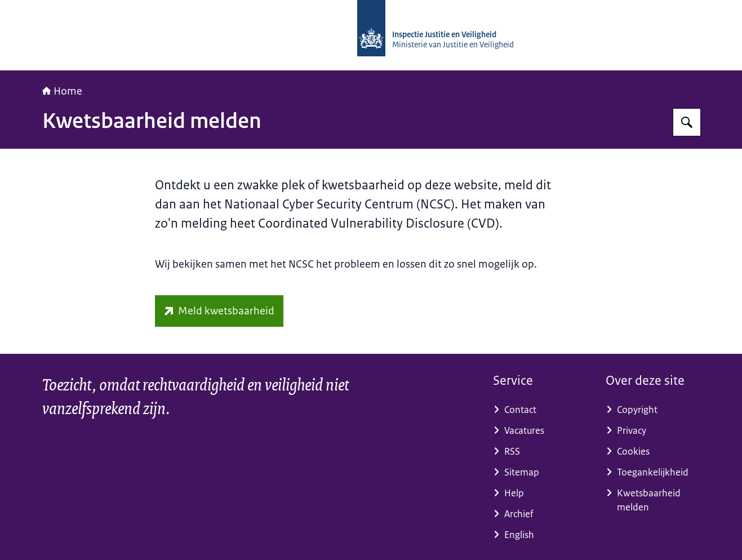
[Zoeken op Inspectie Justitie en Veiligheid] (687, 122)
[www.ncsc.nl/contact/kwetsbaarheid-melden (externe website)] (219, 311)
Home (62, 91)
